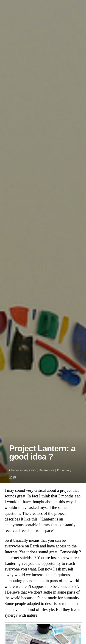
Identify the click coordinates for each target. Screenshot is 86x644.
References (46, 470)
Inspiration (30, 470)
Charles (14, 470)
